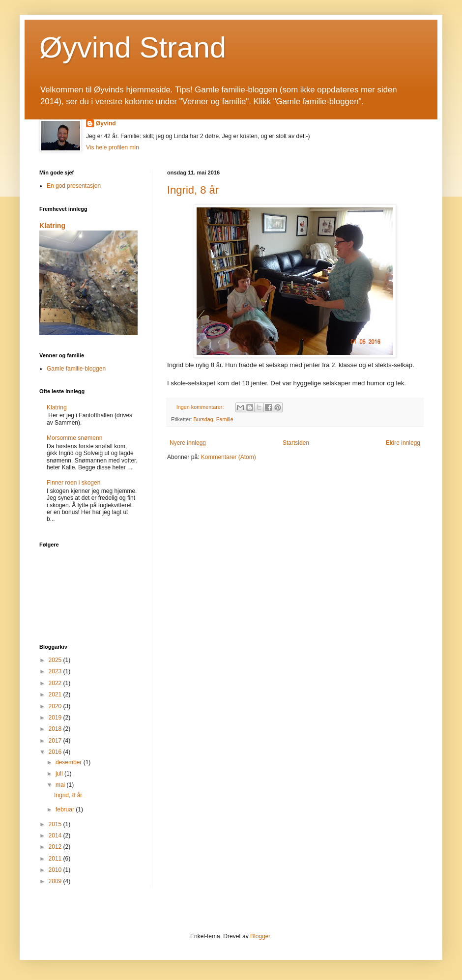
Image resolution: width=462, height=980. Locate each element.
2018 (56, 729)
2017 (56, 741)
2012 (56, 847)
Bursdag (203, 419)
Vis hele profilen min (113, 147)
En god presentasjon (74, 186)
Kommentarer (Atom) (229, 457)
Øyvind (106, 123)
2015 (56, 824)
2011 (56, 859)
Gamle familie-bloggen (76, 369)
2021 (56, 694)
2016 (56, 752)
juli (60, 774)
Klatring (52, 226)
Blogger (260, 936)
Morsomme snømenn (74, 438)
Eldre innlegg (403, 443)
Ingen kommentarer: (201, 407)
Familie (225, 419)
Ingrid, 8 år (193, 190)
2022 (56, 683)
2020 (56, 706)
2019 (56, 718)
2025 (56, 660)
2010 (56, 870)
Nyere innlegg (188, 443)
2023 (56, 671)
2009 (56, 881)
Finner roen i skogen (73, 483)
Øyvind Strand (133, 47)
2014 (56, 836)
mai (61, 785)
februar (66, 809)
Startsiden (296, 443)
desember (70, 762)
